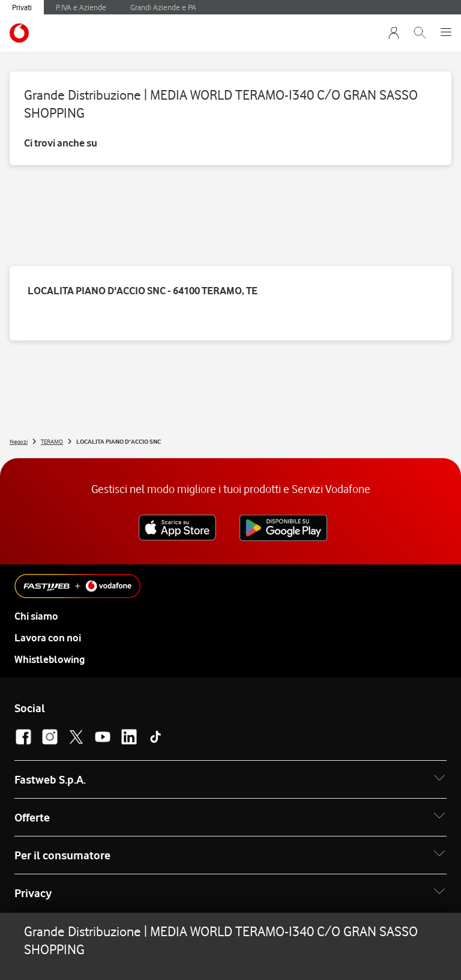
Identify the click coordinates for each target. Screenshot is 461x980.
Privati (22, 7)
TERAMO (52, 441)
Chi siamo (36, 616)
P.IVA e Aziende (81, 7)
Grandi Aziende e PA (163, 7)
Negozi (19, 441)
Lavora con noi (48, 638)
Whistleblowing (50, 659)
